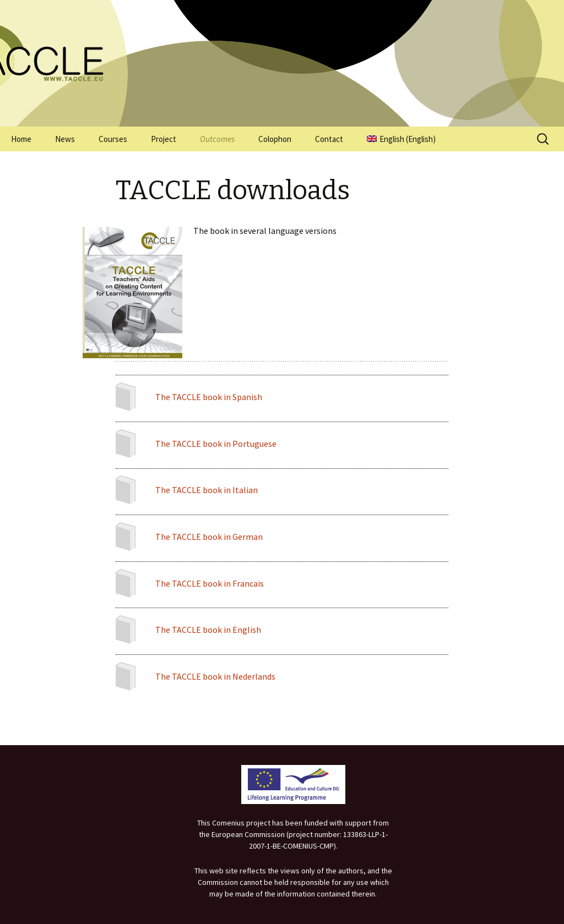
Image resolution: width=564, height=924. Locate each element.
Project (164, 139)
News (65, 139)
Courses (113, 139)
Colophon (275, 139)
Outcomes (217, 139)
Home (21, 139)
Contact (329, 139)
